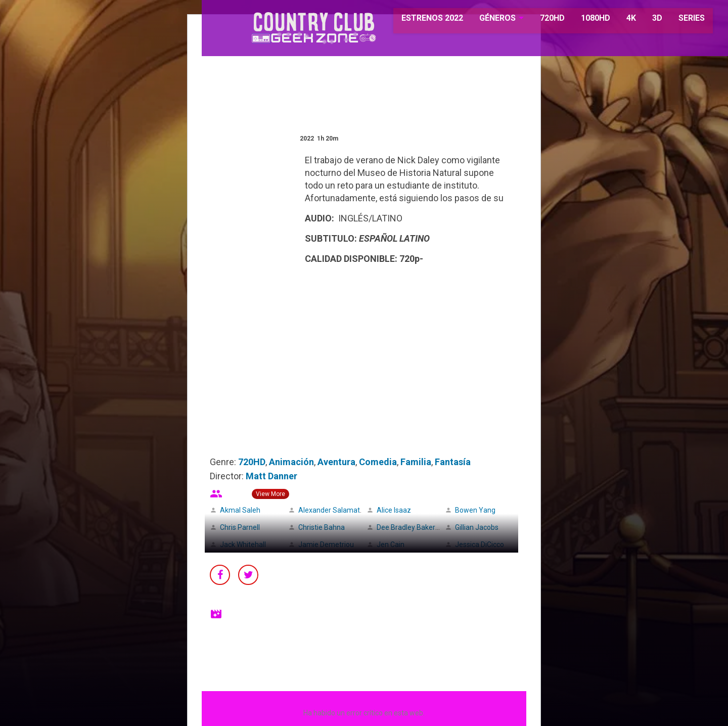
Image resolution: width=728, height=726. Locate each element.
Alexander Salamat (329, 510)
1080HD (583, 20)
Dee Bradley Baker (406, 527)
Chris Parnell (240, 527)
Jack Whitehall (243, 544)
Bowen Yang (475, 510)
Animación (291, 462)
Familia (416, 462)
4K (619, 20)
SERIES (679, 20)
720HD (540, 20)
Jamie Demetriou (326, 544)
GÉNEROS (485, 20)
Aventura (336, 462)
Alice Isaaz (394, 510)
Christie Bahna (322, 527)
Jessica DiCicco (480, 544)
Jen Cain (391, 544)
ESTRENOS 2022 (421, 20)
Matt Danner (271, 476)
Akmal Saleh (240, 510)
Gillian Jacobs (477, 527)
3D (645, 20)
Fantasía (453, 462)
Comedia (378, 462)
